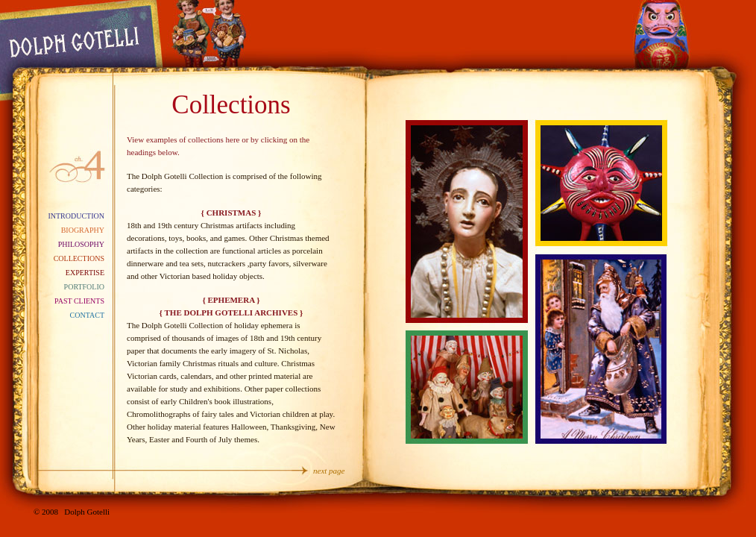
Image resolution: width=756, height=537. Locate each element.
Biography (83, 230)
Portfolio (84, 287)
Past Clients (79, 301)
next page (329, 471)
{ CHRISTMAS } (231, 213)
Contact (87, 315)
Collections (79, 258)
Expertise (85, 273)
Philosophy (81, 244)
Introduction (76, 216)
